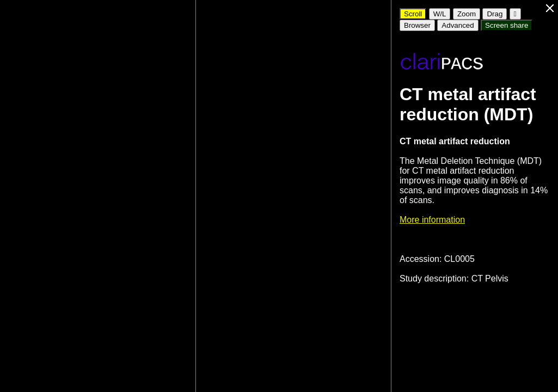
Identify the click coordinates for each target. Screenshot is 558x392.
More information (432, 220)
